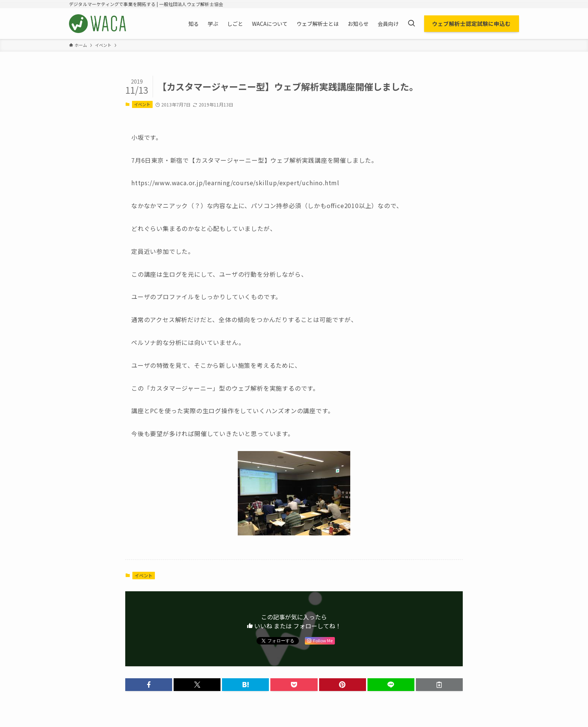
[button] (149, 685)
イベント (142, 104)
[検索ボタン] (411, 24)
